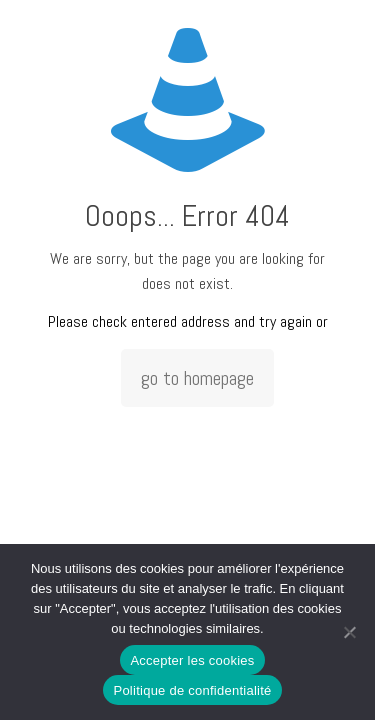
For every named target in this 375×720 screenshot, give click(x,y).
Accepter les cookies (192, 660)
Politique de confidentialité (192, 690)
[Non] (350, 632)
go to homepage (197, 378)
